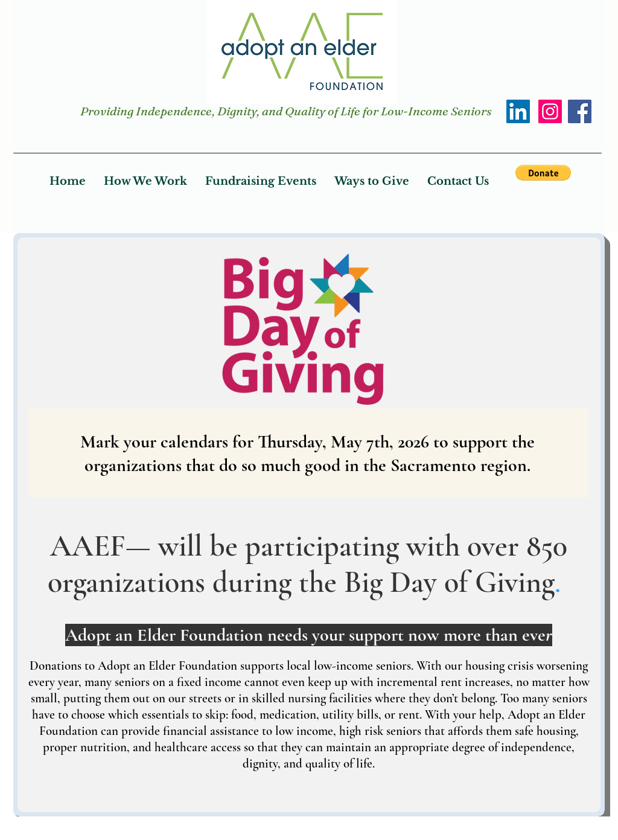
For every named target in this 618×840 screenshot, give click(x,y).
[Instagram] (550, 111)
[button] (543, 173)
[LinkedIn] (518, 111)
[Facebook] (580, 111)
